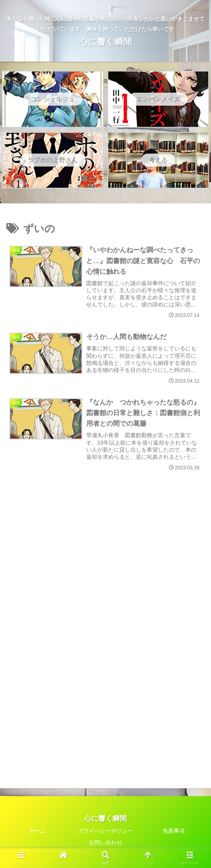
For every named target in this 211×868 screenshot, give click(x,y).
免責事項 (174, 831)
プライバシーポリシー (105, 831)
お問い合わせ (105, 843)
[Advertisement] (105, 537)
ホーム (37, 831)
